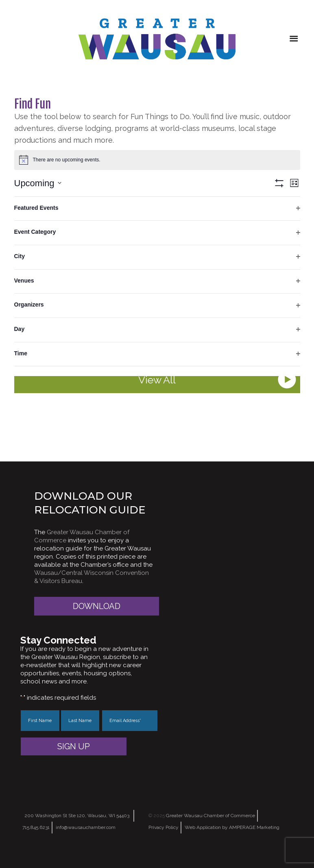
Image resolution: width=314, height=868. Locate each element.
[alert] (157, 160)
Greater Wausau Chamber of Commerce (210, 816)
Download (97, 606)
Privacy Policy (164, 827)
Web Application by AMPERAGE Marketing (232, 827)
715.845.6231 (36, 827)
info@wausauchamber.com (86, 827)
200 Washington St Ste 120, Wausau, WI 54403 (77, 816)
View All (157, 380)
